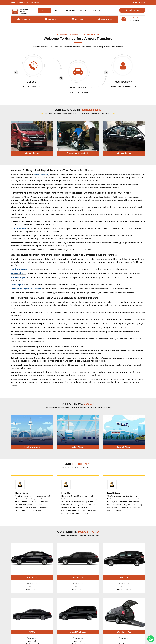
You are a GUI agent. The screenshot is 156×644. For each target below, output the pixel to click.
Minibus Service (18, 228)
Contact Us (96, 10)
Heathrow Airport (19, 269)
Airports (83, 10)
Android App (24, 19)
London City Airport (20, 289)
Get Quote (78, 19)
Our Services (70, 10)
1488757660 (139, 2)
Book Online (132, 10)
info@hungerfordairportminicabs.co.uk (27, 2)
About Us (57, 10)
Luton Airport (17, 285)
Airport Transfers (41, 175)
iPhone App (51, 19)
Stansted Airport (19, 277)
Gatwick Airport (18, 273)
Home (44, 10)
